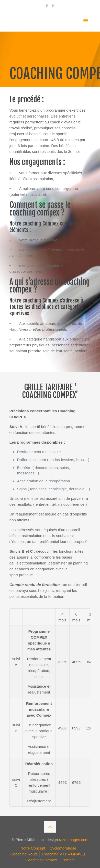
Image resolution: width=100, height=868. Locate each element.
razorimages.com (74, 840)
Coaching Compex (41, 860)
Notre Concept (33, 848)
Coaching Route (24, 854)
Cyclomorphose (63, 848)
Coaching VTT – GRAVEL (64, 854)
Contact (68, 860)
